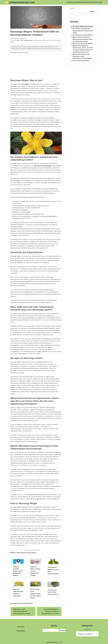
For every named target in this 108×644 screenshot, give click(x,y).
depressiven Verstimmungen (43, 166)
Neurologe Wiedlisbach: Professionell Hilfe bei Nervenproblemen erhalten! (50, 611)
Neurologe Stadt (28, 40)
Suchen (72, 8)
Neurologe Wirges (27, 603)
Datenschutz (21, 631)
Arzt (22, 40)
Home (18, 40)
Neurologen (25, 84)
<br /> (36, 66)
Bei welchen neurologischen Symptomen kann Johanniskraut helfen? (83, 31)
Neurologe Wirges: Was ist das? (83, 26)
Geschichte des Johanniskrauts (83, 35)
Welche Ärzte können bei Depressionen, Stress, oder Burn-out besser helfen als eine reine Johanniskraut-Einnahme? (83, 49)
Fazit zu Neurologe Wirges (81, 60)
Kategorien (87, 629)
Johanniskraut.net (22, 2)
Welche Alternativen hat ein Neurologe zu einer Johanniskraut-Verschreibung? (82, 56)
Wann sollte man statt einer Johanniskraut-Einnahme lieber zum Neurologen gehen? (82, 39)
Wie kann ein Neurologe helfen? (83, 43)
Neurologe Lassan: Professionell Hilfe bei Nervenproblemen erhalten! (22, 611)
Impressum (21, 627)
